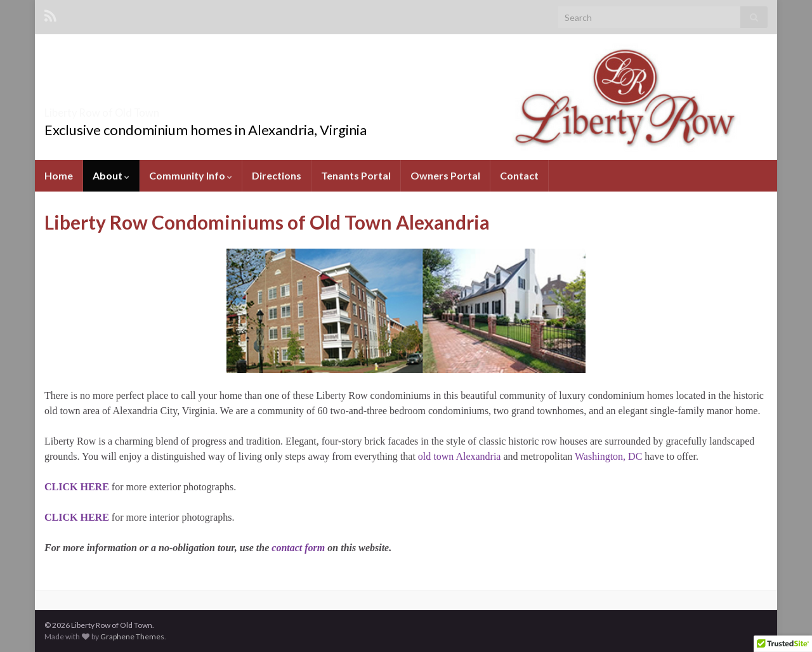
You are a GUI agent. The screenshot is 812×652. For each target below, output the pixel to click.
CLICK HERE (77, 517)
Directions (277, 175)
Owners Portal (445, 175)
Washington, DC (608, 456)
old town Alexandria (460, 456)
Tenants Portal (356, 175)
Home (59, 175)
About (111, 175)
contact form (298, 548)
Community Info (191, 175)
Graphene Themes (132, 636)
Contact (519, 175)
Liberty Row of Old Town (146, 109)
